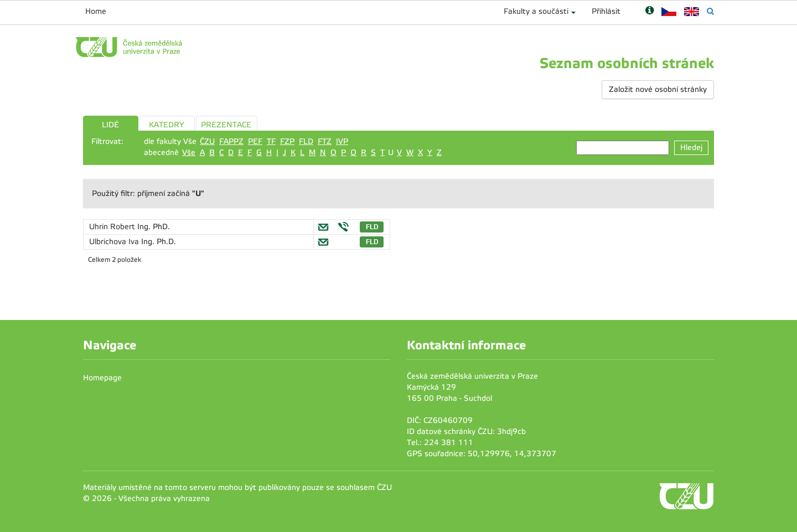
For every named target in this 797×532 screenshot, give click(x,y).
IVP (342, 141)
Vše (189, 153)
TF (271, 141)
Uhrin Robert (113, 227)
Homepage (102, 378)
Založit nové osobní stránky (658, 89)
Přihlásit (606, 11)
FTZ (325, 141)
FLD (306, 141)
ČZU (207, 141)
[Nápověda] (649, 11)
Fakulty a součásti (536, 11)
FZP (287, 141)
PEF (255, 141)
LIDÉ (110, 125)
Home (96, 11)
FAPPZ (231, 141)
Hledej (691, 148)
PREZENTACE (226, 125)
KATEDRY (167, 125)
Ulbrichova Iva (115, 242)
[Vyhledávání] (710, 11)
